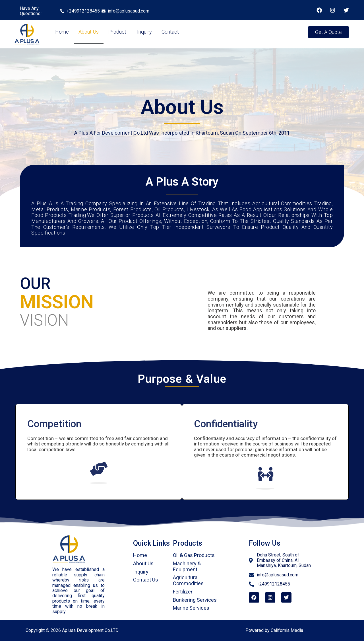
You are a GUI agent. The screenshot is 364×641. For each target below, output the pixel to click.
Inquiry (144, 32)
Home (62, 32)
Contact (170, 32)
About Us (89, 32)
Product (117, 32)
